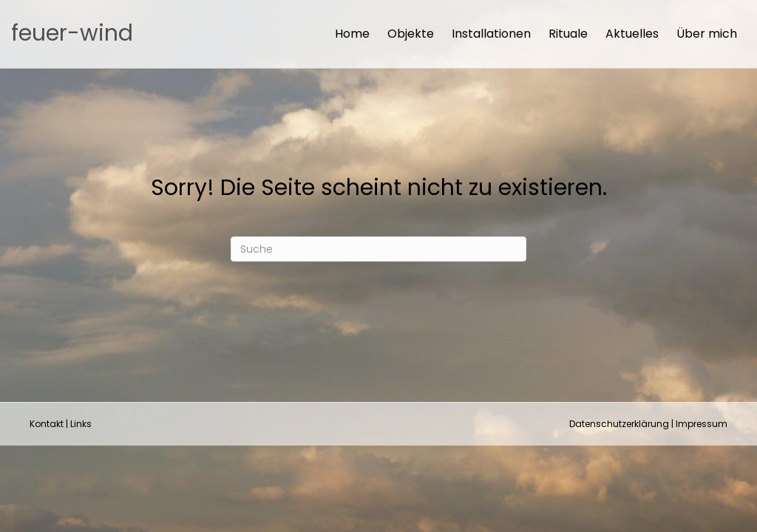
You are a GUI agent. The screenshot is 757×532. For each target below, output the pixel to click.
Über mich (707, 34)
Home (352, 34)
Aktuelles (632, 34)
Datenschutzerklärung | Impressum (648, 424)
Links (81, 424)
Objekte (411, 34)
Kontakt (47, 424)
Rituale (568, 34)
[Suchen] (378, 249)
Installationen (491, 34)
